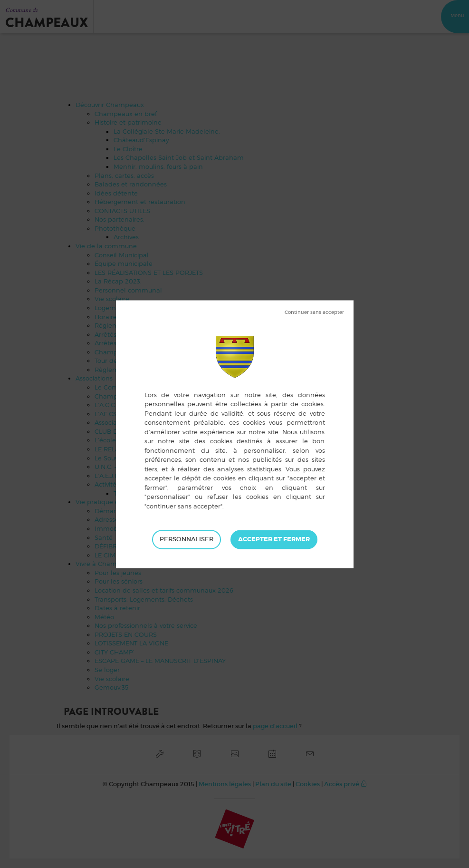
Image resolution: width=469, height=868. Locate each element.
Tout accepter (274, 539)
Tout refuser (314, 312)
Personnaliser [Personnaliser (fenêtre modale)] (187, 539)
